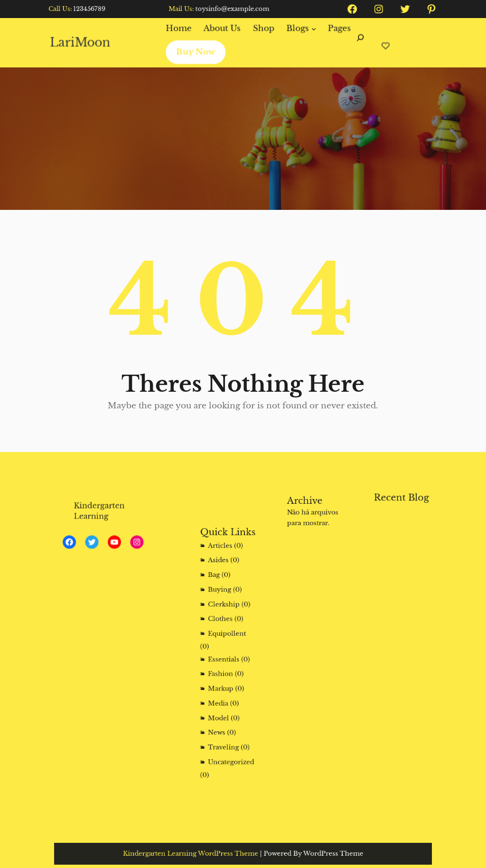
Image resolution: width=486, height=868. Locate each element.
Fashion (222, 670)
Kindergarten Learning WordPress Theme (202, 854)
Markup (222, 681)
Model (220, 704)
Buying (221, 603)
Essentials (224, 658)
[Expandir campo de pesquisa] (358, 43)
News (219, 716)
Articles (222, 569)
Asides (220, 580)
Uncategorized (230, 739)
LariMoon (84, 42)
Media (220, 693)
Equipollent (227, 638)
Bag (217, 592)
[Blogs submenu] (312, 29)
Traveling (224, 727)
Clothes (222, 627)
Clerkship (225, 615)
